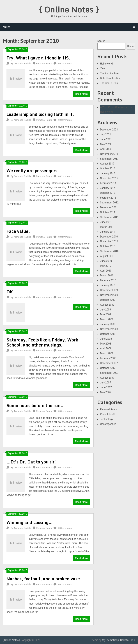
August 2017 (107, 164)
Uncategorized (108, 424)
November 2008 (109, 329)
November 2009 (109, 295)
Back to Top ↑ (128, 640)
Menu (6, 27)
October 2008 (108, 334)
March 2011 (107, 227)
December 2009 (109, 290)
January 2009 (108, 324)
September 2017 (109, 159)
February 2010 (108, 280)
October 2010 (108, 246)
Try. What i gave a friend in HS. (38, 58)
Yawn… (104, 68)
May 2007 (106, 392)
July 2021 (105, 134)
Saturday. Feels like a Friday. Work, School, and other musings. (43, 342)
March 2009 (107, 319)
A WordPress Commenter (114, 107)
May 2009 (106, 314)
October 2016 (108, 168)
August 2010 (107, 256)
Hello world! (107, 64)
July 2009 (105, 310)
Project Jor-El (108, 414)
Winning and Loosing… (30, 522)
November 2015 (109, 178)
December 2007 (109, 363)
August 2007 (107, 378)
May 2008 (106, 344)
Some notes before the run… (36, 405)
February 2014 (108, 183)
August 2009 (107, 305)
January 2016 (108, 173)
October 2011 (108, 212)
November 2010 (109, 241)
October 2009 (108, 300)
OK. (10, 292)
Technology (107, 419)
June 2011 (106, 222)
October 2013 (108, 193)
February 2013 (108, 198)
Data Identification (110, 78)
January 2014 (108, 188)
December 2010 (109, 237)
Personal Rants (44, 64)
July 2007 (105, 383)
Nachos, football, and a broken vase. (44, 579)
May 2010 (106, 266)
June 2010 (106, 261)
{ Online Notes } (69, 9)
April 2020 (106, 149)
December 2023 (109, 130)
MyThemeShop (111, 640)
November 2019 (109, 154)
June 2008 (106, 339)
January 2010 (108, 285)
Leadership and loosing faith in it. (40, 114)
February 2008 (108, 358)
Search (101, 41)
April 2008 (106, 348)
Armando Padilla (22, 64)
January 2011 (108, 232)
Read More (81, 94)
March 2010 (107, 276)
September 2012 (109, 203)
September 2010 (109, 251)
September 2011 (109, 217)
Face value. (18, 231)
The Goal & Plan (109, 83)
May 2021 (106, 144)
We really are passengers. (33, 171)
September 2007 (109, 373)
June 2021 (106, 139)
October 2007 (108, 368)
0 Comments (65, 64)
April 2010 (106, 271)
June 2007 (106, 387)
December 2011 (109, 207)
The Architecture (109, 73)
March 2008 (107, 353)
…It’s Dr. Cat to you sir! (31, 462)
